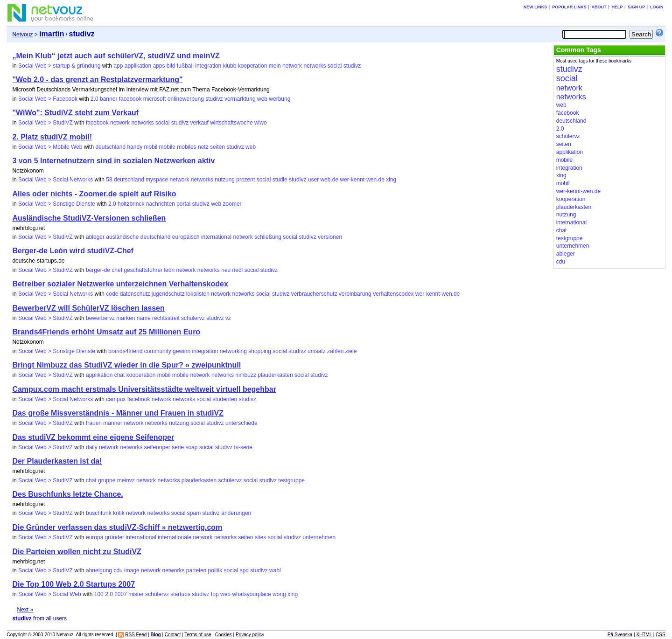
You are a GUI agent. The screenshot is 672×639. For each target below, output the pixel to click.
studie (280, 180)
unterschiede (241, 423)
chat (120, 375)
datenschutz (135, 294)
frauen (94, 423)
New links (535, 7)
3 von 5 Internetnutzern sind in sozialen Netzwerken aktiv (113, 161)
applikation (138, 66)
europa (94, 537)
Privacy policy (250, 635)
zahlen (335, 351)
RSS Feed (136, 635)
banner (108, 99)
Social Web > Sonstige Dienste (57, 204)
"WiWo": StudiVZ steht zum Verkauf (75, 113)
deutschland (110, 147)
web (262, 99)
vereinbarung (355, 294)
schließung (268, 237)
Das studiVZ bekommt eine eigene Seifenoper (93, 437)
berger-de (98, 270)
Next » (25, 610)
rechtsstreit (166, 318)
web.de (329, 180)
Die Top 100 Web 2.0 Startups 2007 (73, 584)
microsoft (155, 99)
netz (203, 147)
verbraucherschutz (314, 294)
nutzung (225, 180)
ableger (95, 237)
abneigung (99, 570)
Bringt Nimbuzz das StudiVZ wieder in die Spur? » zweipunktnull (126, 365)
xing (391, 180)
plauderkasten (275, 375)
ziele (351, 351)
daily (92, 447)
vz (228, 318)
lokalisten (198, 294)
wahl (275, 570)
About (599, 7)
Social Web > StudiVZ (45, 123)
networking (233, 351)
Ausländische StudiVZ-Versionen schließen (89, 218)
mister (136, 594)
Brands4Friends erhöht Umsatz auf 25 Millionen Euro (106, 332)
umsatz (317, 351)
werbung (280, 99)
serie (178, 447)
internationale (175, 537)
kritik (119, 513)
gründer (115, 537)
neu (226, 270)
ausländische (122, 237)
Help (617, 7)
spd (244, 570)
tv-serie (243, 447)
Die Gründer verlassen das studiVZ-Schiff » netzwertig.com (117, 527)
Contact (173, 635)
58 (109, 180)
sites (261, 537)
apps (159, 66)
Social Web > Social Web (50, 594)
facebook (130, 99)
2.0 (94, 99)
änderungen (236, 513)
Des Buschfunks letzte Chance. (67, 494)
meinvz (126, 480)
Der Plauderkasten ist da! (57, 461)
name (144, 318)
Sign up (636, 7)
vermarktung (240, 99)
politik (215, 570)
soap (192, 447)
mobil (151, 147)
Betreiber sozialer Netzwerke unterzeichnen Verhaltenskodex (120, 284)
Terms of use (198, 635)
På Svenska (620, 635)
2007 (121, 594)
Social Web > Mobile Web (50, 147)
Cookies (224, 635)
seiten (217, 147)
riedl (238, 270)
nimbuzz (246, 375)
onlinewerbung (186, 99)
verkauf (199, 123)
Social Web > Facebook (48, 99)
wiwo (261, 123)
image (132, 570)
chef (117, 270)
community (158, 351)
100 (99, 594)
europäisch (186, 237)
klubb (230, 66)
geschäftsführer (143, 270)
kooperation (253, 66)
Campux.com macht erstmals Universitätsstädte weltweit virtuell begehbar (144, 389)
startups (180, 594)
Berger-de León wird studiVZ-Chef (73, 251)
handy (135, 147)
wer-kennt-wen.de (362, 180)
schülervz (193, 318)
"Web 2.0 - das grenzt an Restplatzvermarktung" (97, 80)
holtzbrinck (131, 204)
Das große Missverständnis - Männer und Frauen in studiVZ (118, 413)
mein (275, 66)
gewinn (182, 351)
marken (126, 318)
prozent (245, 180)
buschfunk (99, 513)
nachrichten (161, 204)
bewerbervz (100, 318)
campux (116, 399)
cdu (118, 570)
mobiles (186, 147)
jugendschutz (168, 294)
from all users (39, 618)
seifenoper (157, 447)
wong (279, 594)
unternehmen (319, 537)
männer (113, 423)
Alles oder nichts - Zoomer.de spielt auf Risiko (94, 194)
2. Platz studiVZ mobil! (52, 137)
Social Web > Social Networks (56, 180)
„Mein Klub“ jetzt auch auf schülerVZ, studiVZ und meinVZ (116, 56)
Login (657, 7)
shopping (260, 351)
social (335, 66)
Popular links (569, 7)
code (112, 294)
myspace (157, 180)
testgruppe (291, 480)
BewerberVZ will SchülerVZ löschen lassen (88, 308)
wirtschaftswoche (231, 123)
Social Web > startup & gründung (59, 66)
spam (194, 513)
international (216, 237)
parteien (196, 570)
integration (208, 66)
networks (315, 66)
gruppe (107, 480)
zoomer (232, 204)
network (292, 66)
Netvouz (22, 35)
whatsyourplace (251, 594)
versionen (330, 237)
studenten (225, 399)
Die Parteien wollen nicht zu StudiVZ (77, 552)
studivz (352, 66)
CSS (661, 635)
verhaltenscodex (393, 294)
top (215, 594)
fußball (185, 66)
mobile (167, 147)
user (313, 180)
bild (171, 66)
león (169, 270)
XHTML (644, 635)
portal (183, 204)
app (118, 66)
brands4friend (125, 351)
